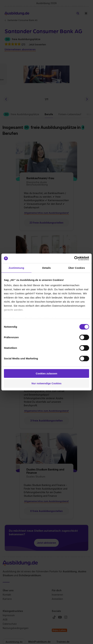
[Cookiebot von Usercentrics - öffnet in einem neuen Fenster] (74, 258)
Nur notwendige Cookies (46, 383)
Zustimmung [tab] (16, 268)
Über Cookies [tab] (77, 268)
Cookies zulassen (46, 373)
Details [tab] (46, 268)
